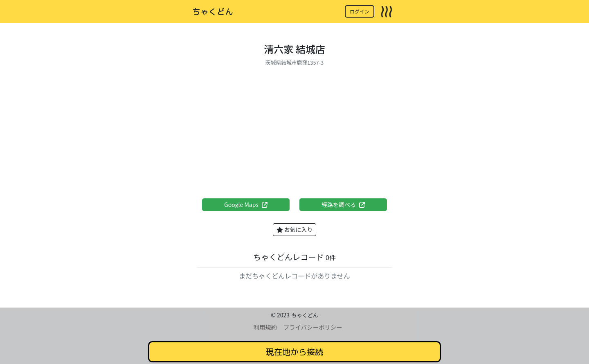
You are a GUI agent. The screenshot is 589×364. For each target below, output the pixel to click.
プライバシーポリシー (313, 327)
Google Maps (246, 204)
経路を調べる (343, 204)
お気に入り (295, 229)
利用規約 (265, 327)
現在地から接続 (294, 352)
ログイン (360, 11)
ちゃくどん (213, 11)
